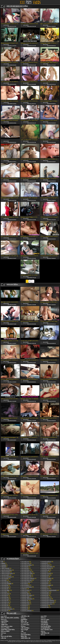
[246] (5, 580)
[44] (6, 568)
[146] (25, 589)
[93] (46, 570)
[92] (27, 580)
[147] (46, 563)
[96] (28, 599)
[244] (46, 592)
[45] (6, 594)
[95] (7, 572)
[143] (7, 590)
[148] (6, 575)
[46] (8, 570)
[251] (46, 597)
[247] (26, 585)
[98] (26, 602)
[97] (29, 579)
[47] (6, 587)
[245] (27, 570)
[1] (3, 562)
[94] (8, 577)
